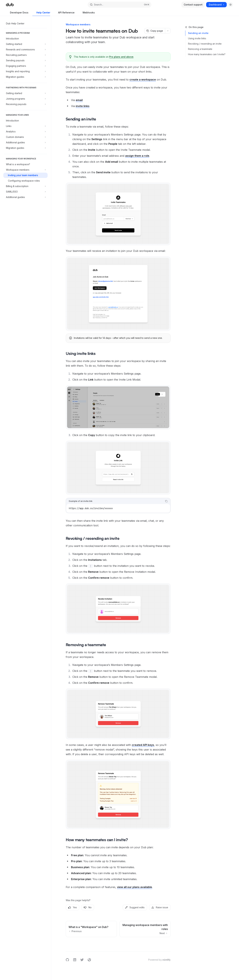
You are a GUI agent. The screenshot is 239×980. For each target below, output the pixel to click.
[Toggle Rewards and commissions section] (25, 50)
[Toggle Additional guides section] (25, 142)
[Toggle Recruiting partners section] (25, 55)
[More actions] (168, 31)
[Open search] (119, 5)
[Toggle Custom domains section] (25, 137)
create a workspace (143, 80)
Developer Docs (17, 14)
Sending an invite (198, 33)
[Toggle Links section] (25, 126)
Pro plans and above (121, 57)
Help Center (41, 14)
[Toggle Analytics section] (25, 132)
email (79, 100)
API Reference (64, 14)
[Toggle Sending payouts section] (25, 60)
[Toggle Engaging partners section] (25, 66)
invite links (83, 106)
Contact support (193, 5)
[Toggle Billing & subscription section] (25, 186)
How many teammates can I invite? (207, 54)
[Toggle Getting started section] (25, 44)
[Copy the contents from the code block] (166, 501)
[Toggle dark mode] (231, 5)
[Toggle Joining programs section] (25, 99)
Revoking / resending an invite (205, 44)
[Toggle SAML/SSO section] (25, 192)
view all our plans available (135, 887)
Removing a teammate (200, 49)
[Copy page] (155, 31)
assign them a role (137, 156)
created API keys (143, 745)
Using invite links (197, 38)
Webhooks (87, 14)
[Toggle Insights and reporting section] (25, 71)
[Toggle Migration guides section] (25, 77)
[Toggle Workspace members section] (25, 170)
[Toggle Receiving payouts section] (25, 104)
